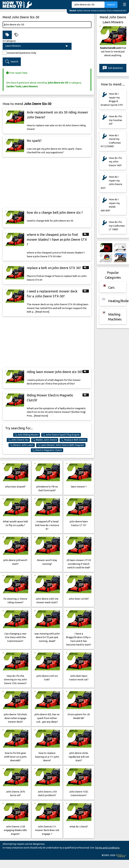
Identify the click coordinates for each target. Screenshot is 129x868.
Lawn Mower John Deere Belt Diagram (61, 445)
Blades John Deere (45, 440)
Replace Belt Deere (74, 440)
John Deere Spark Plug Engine (61, 435)
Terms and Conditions (107, 848)
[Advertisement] (47, 183)
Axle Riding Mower (27, 435)
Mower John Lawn (22, 445)
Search (111, 5)
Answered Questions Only (22, 53)
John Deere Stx (18, 440)
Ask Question (113, 68)
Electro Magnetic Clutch (47, 450)
